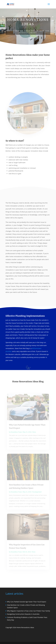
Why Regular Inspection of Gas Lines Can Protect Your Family (29, 611)
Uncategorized (37, 492)
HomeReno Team (17, 433)
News (34, 433)
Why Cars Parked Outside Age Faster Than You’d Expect (27, 602)
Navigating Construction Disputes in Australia (23, 614)
